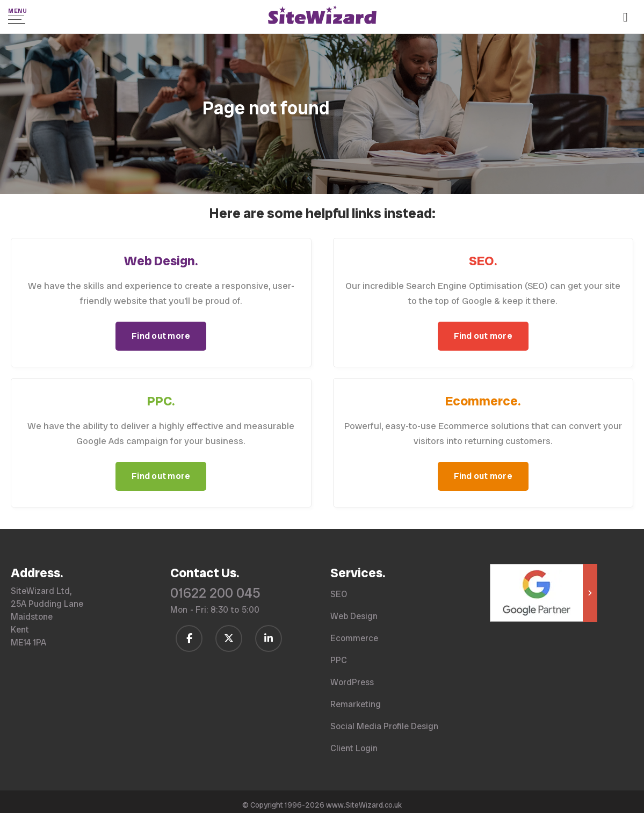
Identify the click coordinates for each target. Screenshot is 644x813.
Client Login (354, 748)
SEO (339, 594)
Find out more (161, 335)
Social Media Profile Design (384, 726)
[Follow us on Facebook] (189, 637)
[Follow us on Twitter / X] (229, 637)
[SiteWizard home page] (322, 17)
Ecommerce (354, 638)
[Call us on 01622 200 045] (629, 18)
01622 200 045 (215, 593)
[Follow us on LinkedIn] (269, 637)
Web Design (354, 616)
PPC (339, 660)
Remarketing (356, 704)
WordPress (352, 682)
